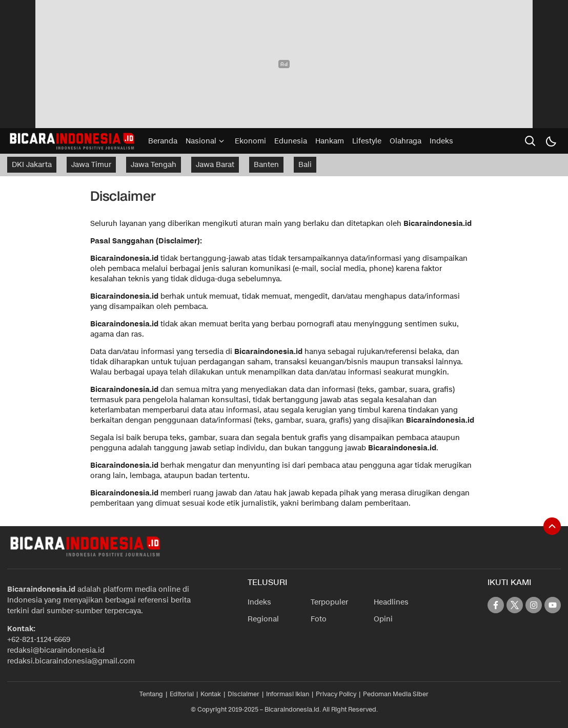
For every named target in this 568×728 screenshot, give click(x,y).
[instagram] (534, 605)
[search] (530, 141)
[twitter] (515, 605)
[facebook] (496, 605)
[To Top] (552, 526)
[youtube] (553, 605)
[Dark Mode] (551, 141)
